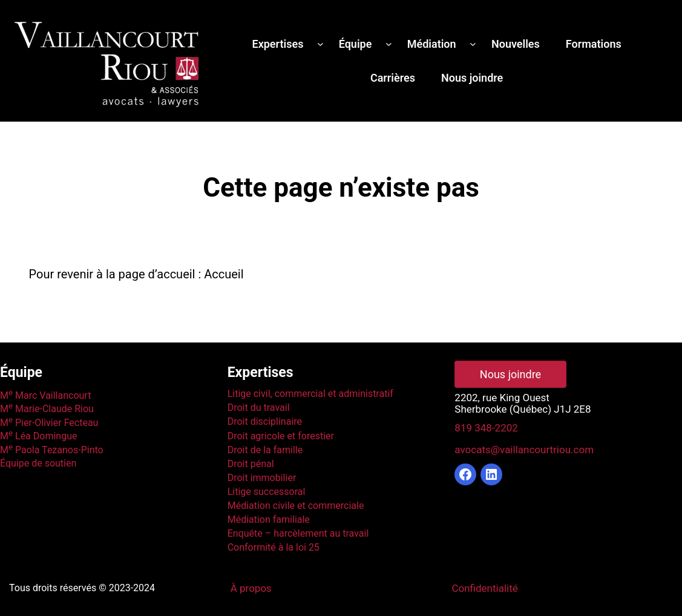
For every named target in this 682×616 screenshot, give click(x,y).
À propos (251, 588)
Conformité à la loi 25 (274, 547)
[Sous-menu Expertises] (320, 44)
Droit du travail (259, 408)
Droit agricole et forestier (281, 436)
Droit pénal (251, 464)
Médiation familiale (269, 519)
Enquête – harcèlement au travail (298, 533)
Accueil (224, 274)
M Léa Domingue (38, 436)
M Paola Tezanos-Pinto (52, 450)
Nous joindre (510, 374)
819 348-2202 (486, 428)
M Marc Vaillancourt (45, 395)
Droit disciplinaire (265, 421)
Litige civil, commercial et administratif (310, 394)
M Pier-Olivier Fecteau (49, 423)
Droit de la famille (265, 450)
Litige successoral (267, 492)
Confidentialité (484, 588)
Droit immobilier (262, 478)
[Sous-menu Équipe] (389, 44)
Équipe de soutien (38, 463)
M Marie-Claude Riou (47, 409)
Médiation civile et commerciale (296, 506)
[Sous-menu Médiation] (473, 44)
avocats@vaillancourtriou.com (524, 450)
